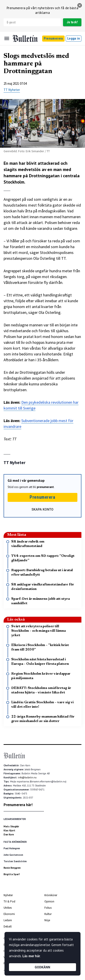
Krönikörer (51, 895)
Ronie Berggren (12, 868)
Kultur (48, 914)
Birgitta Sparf (12, 874)
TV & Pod (9, 901)
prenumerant (45, 487)
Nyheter (8, 895)
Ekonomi (9, 914)
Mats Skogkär (11, 826)
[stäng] (80, 5)
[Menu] (7, 38)
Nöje (47, 920)
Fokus (48, 908)
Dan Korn (9, 834)
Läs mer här (31, 956)
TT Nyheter (12, 90)
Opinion (49, 901)
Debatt (8, 926)
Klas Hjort (9, 830)
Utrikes (8, 908)
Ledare (8, 920)
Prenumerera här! (18, 805)
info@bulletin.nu (27, 777)
